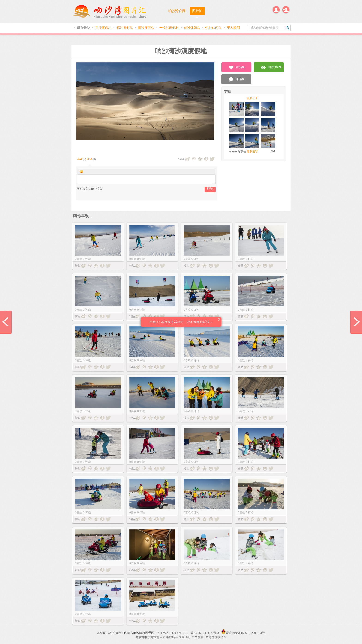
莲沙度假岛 (104, 28)
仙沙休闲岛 (193, 28)
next (356, 322)
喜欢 (80, 159)
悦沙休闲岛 (214, 28)
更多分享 (252, 98)
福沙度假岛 (125, 28)
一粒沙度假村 (169, 28)
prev (6, 322)
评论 (90, 159)
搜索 (288, 28)
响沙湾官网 (177, 11)
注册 (286, 10)
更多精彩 (233, 28)
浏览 (271, 68)
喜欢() (237, 68)
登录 (276, 10)
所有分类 (84, 28)
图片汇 (197, 11)
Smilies (81, 172)
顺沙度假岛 (146, 28)
